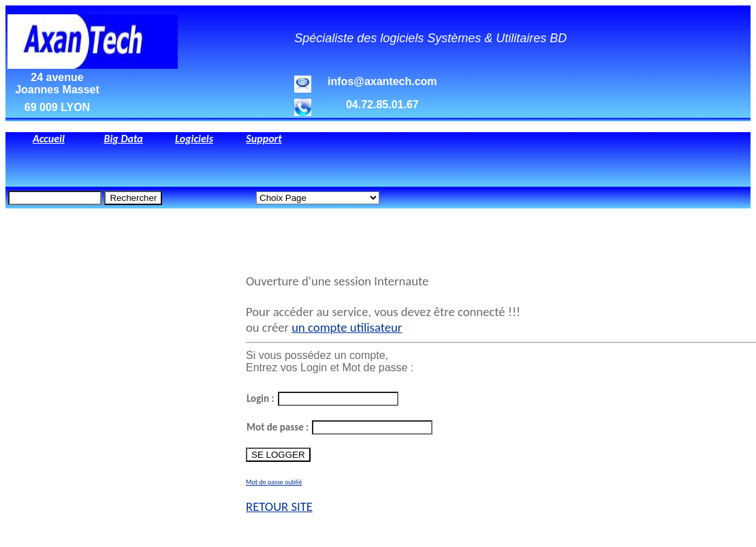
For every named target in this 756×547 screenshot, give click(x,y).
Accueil (49, 139)
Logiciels (194, 139)
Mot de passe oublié (274, 482)
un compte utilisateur (347, 327)
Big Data (123, 139)
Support (264, 139)
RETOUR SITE (279, 506)
